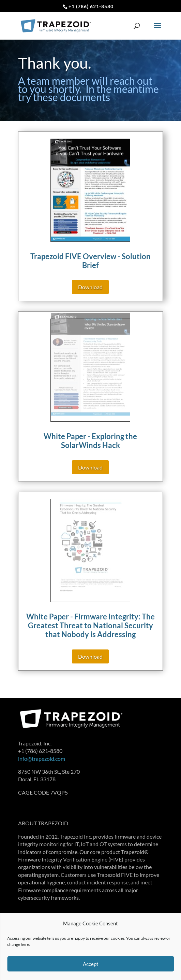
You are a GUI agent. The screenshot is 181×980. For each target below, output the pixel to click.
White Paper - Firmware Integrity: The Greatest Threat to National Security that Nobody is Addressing (90, 626)
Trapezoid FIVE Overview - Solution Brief (90, 261)
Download (90, 287)
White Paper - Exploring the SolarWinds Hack (90, 441)
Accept (91, 964)
